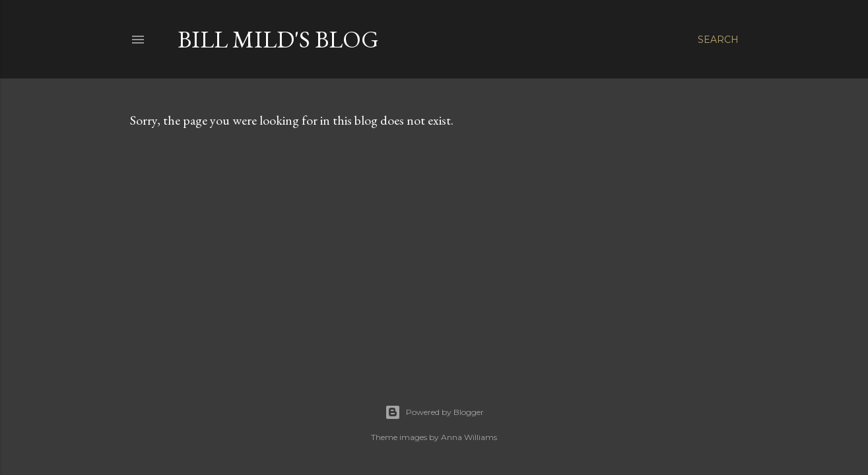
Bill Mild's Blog (278, 39)
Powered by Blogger (434, 412)
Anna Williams (469, 437)
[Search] (718, 40)
